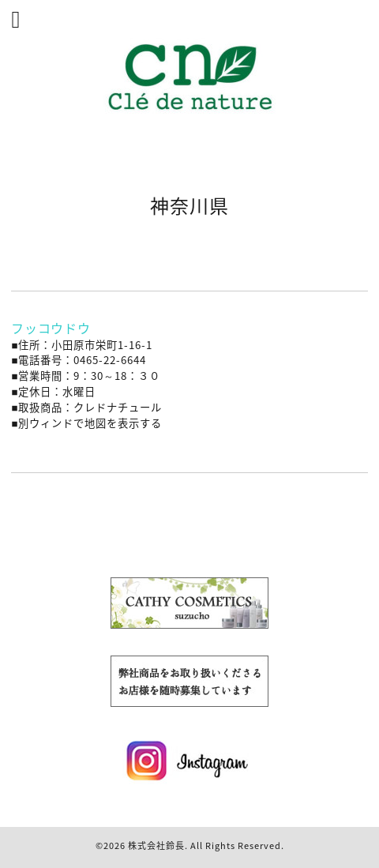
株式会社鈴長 (156, 845)
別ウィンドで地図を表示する (90, 423)
